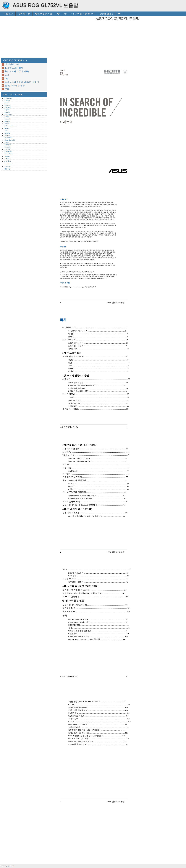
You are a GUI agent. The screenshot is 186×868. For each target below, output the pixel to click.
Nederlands (8, 138)
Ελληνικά (8, 107)
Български (8, 98)
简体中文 (7, 166)
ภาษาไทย (8, 161)
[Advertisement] (71, 35)
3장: (58, 14)
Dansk (7, 103)
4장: (66, 14)
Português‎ (8, 145)
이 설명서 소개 (8, 14)
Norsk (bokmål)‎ (10, 140)
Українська (8, 164)
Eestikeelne (8, 114)
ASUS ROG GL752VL (6, 5)
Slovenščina (9, 154)
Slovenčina (8, 152)
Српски (7, 156)
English (7, 110)
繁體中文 (7, 169)
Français (7, 119)
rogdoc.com (11, 866)
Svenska (7, 158)
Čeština (7, 101)
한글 (6, 131)
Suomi (7, 117)
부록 (119, 14)
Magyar (7, 124)
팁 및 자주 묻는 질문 (106, 14)
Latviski (7, 135)
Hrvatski (7, 121)
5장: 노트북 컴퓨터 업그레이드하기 (83, 14)
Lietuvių (7, 133)
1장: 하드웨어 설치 (24, 14)
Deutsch (7, 105)
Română (7, 147)
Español (7, 112)
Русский (7, 149)
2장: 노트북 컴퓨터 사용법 (44, 14)
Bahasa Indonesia (11, 126)
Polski (7, 142)
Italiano (7, 128)
